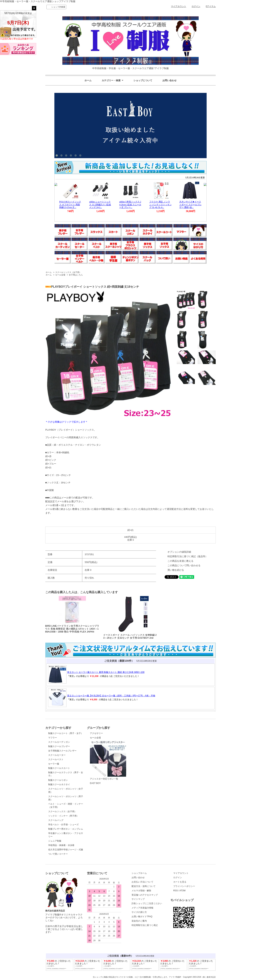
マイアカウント (179, 6)
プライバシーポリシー (184, 886)
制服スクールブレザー (59, 746)
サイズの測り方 (139, 912)
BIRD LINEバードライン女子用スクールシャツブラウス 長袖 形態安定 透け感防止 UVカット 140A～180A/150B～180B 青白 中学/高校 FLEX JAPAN (72, 629)
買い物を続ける (176, 570)
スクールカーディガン (59, 742)
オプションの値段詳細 (179, 552)
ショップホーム (139, 873)
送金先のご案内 (139, 921)
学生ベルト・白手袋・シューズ (63, 825)
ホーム (88, 80)
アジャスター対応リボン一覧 (108, 760)
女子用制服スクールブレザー (62, 751)
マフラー (53, 738)
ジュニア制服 (55, 841)
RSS (176, 891)
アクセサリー (96, 733)
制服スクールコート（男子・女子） (66, 733)
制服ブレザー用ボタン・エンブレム (66, 829)
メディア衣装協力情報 (142, 908)
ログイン (196, 6)
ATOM (183, 891)
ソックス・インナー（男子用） (63, 816)
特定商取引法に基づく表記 (145, 925)
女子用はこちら (76, 275)
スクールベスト (56, 759)
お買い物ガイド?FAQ (142, 917)
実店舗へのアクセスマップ (145, 895)
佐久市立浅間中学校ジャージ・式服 (66, 850)
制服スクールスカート (59, 768)
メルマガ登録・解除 (141, 891)
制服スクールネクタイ (59, 784)
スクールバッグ (56, 820)
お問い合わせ (169, 80)
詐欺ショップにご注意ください (147, 903)
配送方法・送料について (144, 886)
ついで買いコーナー (58, 854)
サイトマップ (138, 899)
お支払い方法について (142, 882)
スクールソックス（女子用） (68, 272)
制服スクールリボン (58, 780)
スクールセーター (57, 755)
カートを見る (180, 882)
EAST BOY (95, 783)
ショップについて (143, 80)
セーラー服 (54, 764)
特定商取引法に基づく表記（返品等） (188, 556)
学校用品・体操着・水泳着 (61, 845)
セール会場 (60, 275)
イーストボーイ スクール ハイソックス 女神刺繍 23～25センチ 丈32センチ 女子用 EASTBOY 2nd (130, 636)
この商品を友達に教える (180, 561)
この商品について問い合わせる (184, 565)
